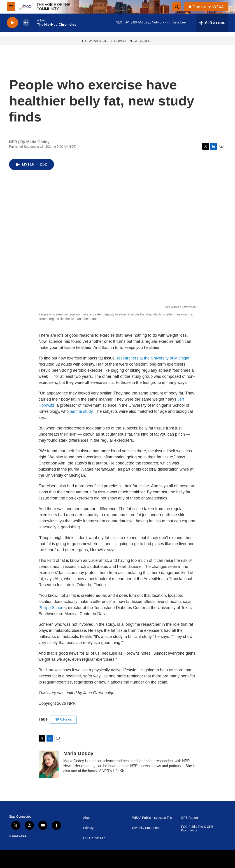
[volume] (26, 23)
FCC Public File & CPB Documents (197, 829)
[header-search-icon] (177, 7)
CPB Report (190, 818)
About (87, 818)
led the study (81, 411)
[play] (12, 23)
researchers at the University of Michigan (154, 358)
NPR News (63, 719)
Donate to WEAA (208, 7)
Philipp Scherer (52, 608)
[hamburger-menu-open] (11, 7)
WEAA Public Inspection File (152, 818)
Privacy (88, 828)
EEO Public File (94, 838)
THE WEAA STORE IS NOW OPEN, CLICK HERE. (117, 41)
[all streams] (212, 23)
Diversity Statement (146, 828)
